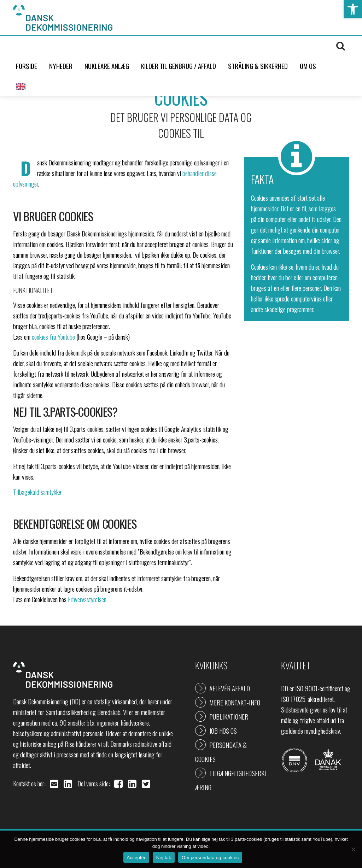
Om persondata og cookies (210, 858)
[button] (353, 9)
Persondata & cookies (221, 752)
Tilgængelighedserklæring (231, 780)
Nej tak (164, 858)
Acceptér (136, 858)
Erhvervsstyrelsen (87, 599)
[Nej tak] (353, 849)
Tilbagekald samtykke (37, 492)
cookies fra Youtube (53, 336)
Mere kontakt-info (235, 702)
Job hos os (223, 731)
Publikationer (229, 716)
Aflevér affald (230, 688)
